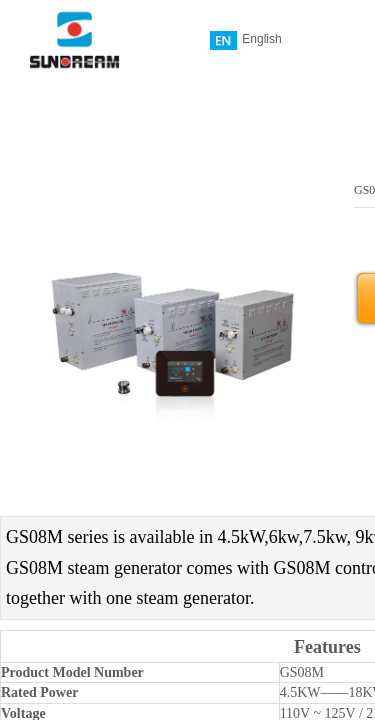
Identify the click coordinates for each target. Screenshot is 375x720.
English (245, 40)
